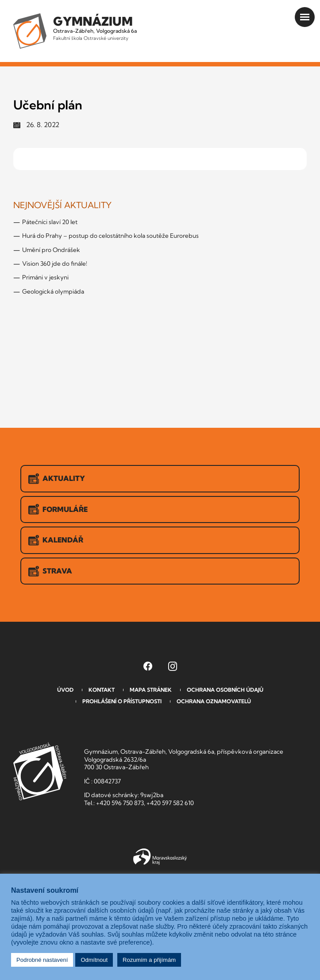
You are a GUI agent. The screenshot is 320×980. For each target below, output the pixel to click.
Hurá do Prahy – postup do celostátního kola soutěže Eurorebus (110, 236)
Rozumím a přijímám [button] (149, 960)
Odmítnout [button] (94, 960)
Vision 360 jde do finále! (55, 263)
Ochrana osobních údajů (225, 690)
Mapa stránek (151, 690)
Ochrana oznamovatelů (214, 701)
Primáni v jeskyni (45, 277)
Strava (50, 571)
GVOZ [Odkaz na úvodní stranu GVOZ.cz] (40, 771)
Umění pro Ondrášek (51, 250)
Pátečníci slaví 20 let (50, 222)
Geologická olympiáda (53, 291)
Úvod (65, 690)
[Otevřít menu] (305, 17)
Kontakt (102, 690)
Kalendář (56, 540)
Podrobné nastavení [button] (42, 960)
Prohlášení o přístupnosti (122, 701)
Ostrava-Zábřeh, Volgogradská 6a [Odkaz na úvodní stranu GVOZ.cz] (95, 27)
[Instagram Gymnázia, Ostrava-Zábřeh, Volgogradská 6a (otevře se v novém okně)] (173, 666)
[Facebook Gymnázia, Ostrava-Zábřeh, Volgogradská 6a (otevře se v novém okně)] (148, 666)
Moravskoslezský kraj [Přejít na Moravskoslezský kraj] (160, 857)
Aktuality (57, 479)
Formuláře (58, 509)
